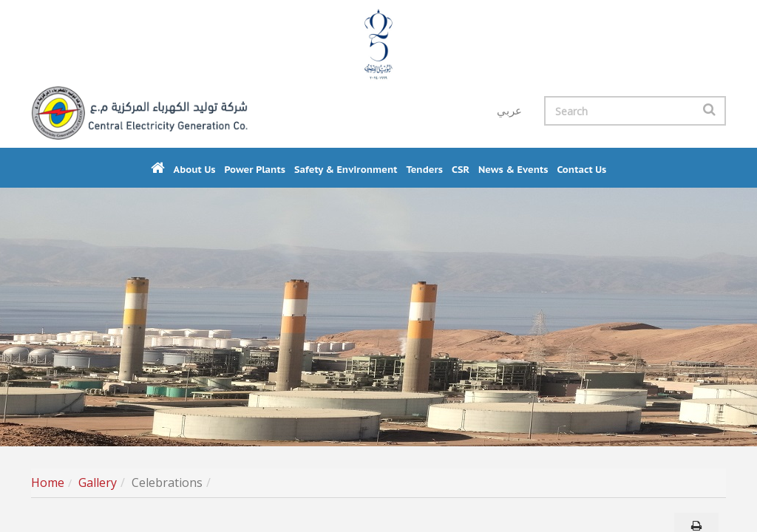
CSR (461, 170)
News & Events (513, 170)
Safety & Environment (346, 170)
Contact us (581, 170)
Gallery (98, 482)
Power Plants (255, 170)
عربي (509, 111)
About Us (195, 170)
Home (48, 482)
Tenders (424, 170)
